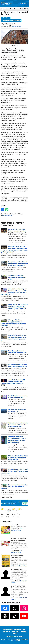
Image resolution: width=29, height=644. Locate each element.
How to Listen (15, 632)
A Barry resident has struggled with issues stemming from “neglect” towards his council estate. (13, 323)
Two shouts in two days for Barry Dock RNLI (17, 410)
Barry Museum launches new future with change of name (18, 365)
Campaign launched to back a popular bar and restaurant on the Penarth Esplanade (18, 264)
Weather (24, 632)
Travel (15, 634)
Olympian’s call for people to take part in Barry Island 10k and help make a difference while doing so (14, 292)
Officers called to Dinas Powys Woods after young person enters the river (18, 458)
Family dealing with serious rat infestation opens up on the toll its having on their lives (14, 338)
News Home (6, 18)
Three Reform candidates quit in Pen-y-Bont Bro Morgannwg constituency (14, 471)
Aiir (19, 640)
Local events (7, 522)
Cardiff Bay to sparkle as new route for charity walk (18, 397)
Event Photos (6, 632)
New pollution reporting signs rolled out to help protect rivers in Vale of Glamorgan (18, 306)
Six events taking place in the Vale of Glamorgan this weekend (14, 487)
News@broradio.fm (7, 216)
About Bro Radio (8, 630)
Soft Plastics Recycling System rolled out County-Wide (17, 277)
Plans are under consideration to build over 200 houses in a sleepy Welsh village (18, 425)
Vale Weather (7, 497)
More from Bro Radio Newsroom (12, 21)
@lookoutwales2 (15, 26)
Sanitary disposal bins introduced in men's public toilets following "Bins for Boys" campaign (17, 439)
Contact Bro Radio (20, 630)
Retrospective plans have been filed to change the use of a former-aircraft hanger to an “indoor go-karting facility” (14, 249)
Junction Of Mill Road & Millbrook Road (19, 565)
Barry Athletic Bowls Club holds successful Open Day (17, 230)
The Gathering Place (17, 529)
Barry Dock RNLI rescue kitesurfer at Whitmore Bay (17, 352)
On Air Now (24, 3)
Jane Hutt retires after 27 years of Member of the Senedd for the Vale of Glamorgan (13, 382)
